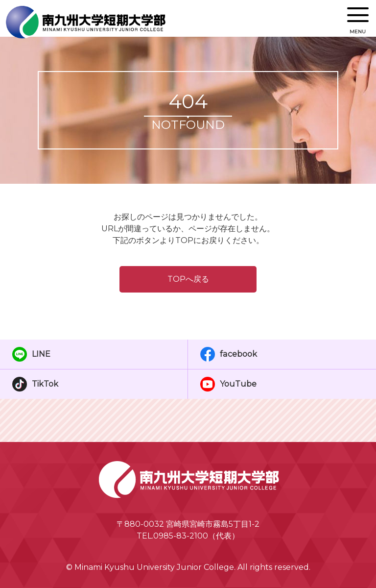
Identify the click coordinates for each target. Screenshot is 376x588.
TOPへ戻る (188, 279)
